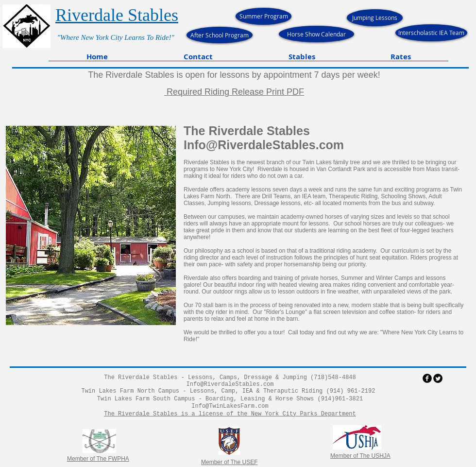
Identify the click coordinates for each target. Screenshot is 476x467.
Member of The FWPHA (98, 459)
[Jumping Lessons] (375, 18)
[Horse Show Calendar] (316, 34)
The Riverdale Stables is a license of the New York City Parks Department (230, 414)
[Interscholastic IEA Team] (431, 33)
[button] (198, 60)
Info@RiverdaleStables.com (264, 145)
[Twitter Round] (438, 378)
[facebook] (427, 378)
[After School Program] (220, 35)
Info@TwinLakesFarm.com (230, 406)
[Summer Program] (263, 16)
